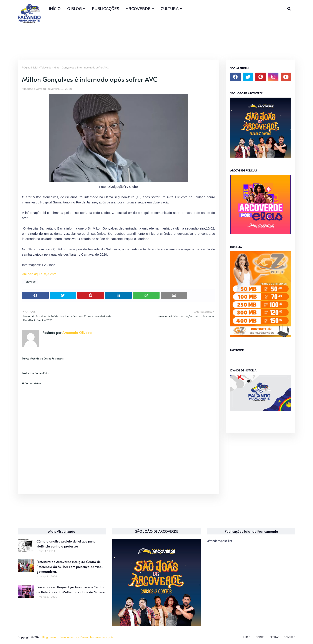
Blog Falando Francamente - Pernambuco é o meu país (78, 637)
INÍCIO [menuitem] (55, 9)
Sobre (260, 637)
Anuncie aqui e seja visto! (40, 274)
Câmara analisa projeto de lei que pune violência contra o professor (66, 544)
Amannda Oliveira (34, 89)
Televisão (46, 67)
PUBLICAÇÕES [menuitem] (106, 9)
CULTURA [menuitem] (170, 9)
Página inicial (30, 67)
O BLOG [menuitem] (74, 9)
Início (247, 637)
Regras (274, 637)
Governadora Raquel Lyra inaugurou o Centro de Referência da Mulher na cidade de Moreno (71, 589)
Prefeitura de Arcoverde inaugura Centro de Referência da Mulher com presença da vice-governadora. (70, 566)
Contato (290, 637)
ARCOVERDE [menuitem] (138, 9)
